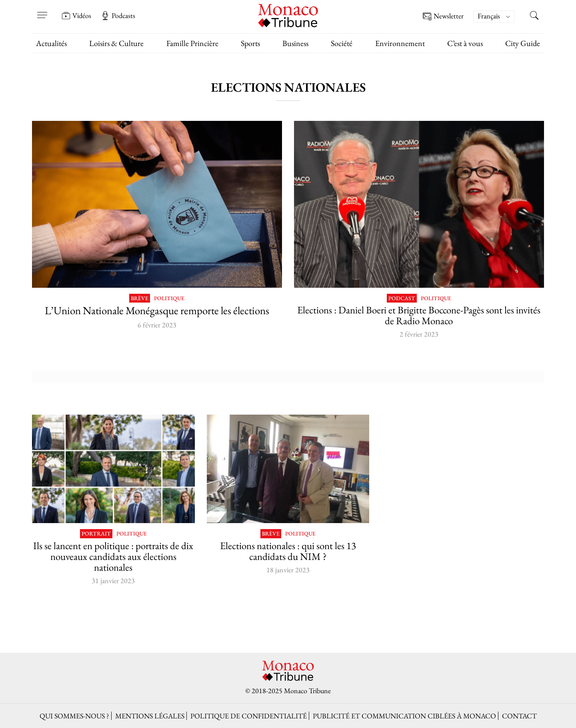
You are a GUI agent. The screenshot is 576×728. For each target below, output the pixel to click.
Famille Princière (192, 43)
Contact (519, 716)
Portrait (96, 534)
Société (342, 43)
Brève (140, 298)
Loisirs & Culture (116, 43)
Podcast (402, 298)
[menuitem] (494, 17)
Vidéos (76, 16)
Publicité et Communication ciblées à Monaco (404, 716)
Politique (169, 298)
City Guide (523, 43)
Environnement (400, 43)
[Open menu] (42, 10)
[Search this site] (534, 16)
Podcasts (118, 16)
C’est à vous (465, 43)
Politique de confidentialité (249, 716)
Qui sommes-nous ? (74, 716)
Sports (250, 43)
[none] (498, 17)
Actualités (51, 43)
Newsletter (443, 17)
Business (295, 43)
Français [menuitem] (489, 16)
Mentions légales (150, 716)
